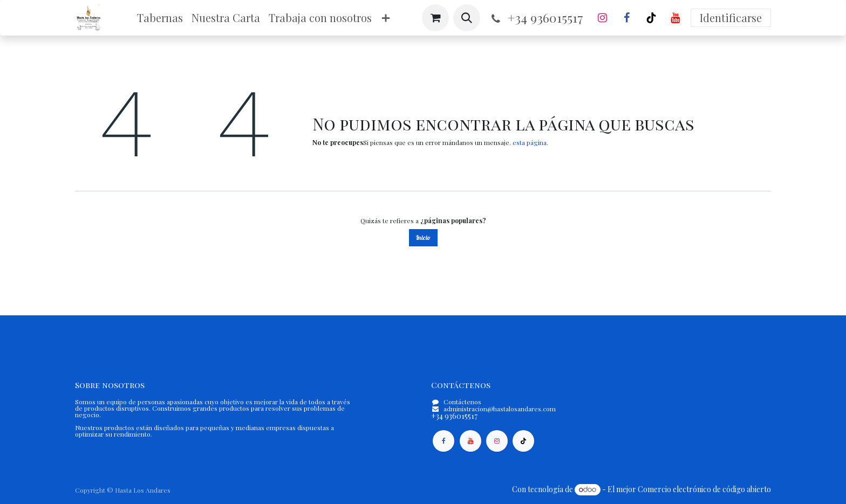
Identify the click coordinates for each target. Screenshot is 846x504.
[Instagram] (603, 18)
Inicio (423, 237)
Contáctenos (462, 402)
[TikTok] (651, 18)
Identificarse (731, 18)
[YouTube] (676, 18)
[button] (467, 18)
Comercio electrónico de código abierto (704, 489)
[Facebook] (627, 18)
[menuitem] (160, 18)
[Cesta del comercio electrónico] (435, 18)
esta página (530, 142)
